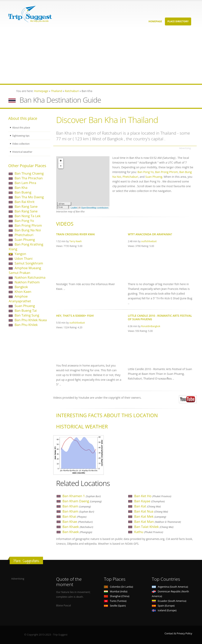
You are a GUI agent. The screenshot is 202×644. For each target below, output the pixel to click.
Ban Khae (78, 522)
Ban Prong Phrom (28, 225)
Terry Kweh (76, 241)
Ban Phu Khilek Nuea (31, 320)
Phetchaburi (24, 235)
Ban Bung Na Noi (28, 230)
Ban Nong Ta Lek (28, 216)
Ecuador (169, 601)
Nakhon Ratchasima (30, 277)
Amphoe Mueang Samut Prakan (25, 270)
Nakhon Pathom (27, 282)
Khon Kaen (23, 292)
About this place (22, 128)
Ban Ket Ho (153, 496)
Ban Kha (21, 188)
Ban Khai (75, 516)
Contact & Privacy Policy (178, 633)
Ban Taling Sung (27, 315)
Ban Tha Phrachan (29, 178)
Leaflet (74, 208)
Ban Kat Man (158, 522)
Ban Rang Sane (26, 206)
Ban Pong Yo (24, 221)
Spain (163, 606)
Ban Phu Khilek (26, 325)
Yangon (20, 254)
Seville (115, 606)
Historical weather (23, 152)
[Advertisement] (101, 56)
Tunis (115, 601)
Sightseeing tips (21, 136)
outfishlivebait (149, 241)
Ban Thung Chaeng (29, 173)
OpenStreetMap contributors (95, 208)
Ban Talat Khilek (154, 527)
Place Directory (178, 21)
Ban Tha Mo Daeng (29, 197)
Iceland (164, 610)
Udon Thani (24, 258)
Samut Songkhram (29, 263)
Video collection (21, 144)
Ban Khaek (78, 527)
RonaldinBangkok (151, 326)
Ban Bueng (23, 192)
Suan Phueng (25, 240)
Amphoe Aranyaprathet (20, 299)
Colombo (118, 587)
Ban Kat (147, 506)
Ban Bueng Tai (26, 310)
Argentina (170, 587)
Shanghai (117, 596)
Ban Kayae (149, 501)
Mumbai (116, 591)
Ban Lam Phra (25, 183)
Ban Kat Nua (151, 511)
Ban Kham (77, 506)
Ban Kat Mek (150, 516)
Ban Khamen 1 (82, 496)
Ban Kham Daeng (82, 501)
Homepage (155, 21)
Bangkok (21, 287)
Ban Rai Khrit (25, 202)
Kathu (149, 532)
